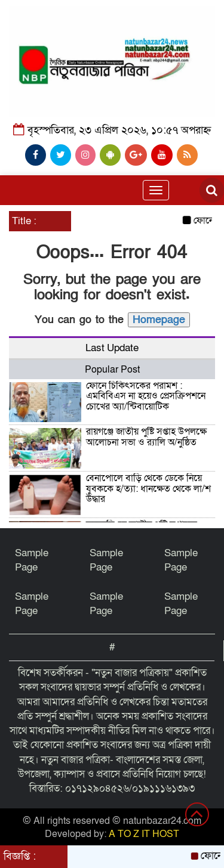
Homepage (159, 320)
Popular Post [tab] (112, 370)
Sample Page (32, 560)
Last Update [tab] (112, 348)
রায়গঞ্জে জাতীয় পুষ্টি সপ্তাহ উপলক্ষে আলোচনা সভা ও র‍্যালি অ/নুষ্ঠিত (146, 437)
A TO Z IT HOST (144, 834)
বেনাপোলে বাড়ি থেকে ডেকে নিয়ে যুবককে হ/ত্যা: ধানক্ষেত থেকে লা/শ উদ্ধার (148, 489)
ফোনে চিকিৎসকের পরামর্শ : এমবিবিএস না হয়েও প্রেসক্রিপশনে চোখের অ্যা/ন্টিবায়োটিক (146, 396)
